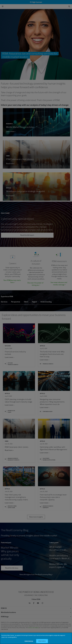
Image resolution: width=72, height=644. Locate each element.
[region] (36, 638)
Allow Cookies (42, 641)
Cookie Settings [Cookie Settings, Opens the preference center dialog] (29, 641)
